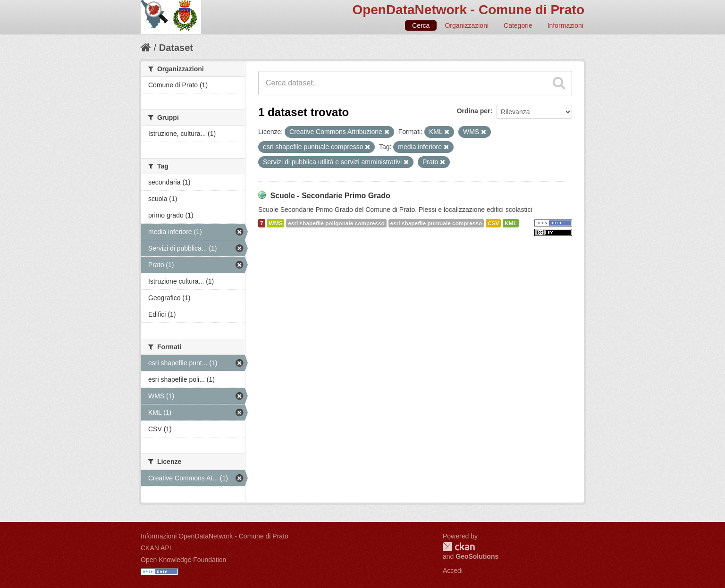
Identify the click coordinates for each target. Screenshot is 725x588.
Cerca (421, 25)
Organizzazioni (467, 25)
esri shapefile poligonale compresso (336, 223)
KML (511, 223)
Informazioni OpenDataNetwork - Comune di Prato (215, 536)
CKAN (459, 547)
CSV (493, 223)
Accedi (453, 571)
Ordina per (474, 111)
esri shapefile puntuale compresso (436, 223)
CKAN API (156, 548)
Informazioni (565, 25)
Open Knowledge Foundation (183, 560)
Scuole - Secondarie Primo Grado (330, 196)
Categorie (518, 25)
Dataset (176, 48)
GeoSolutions (477, 556)
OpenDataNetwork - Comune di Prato (468, 10)
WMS (275, 223)
